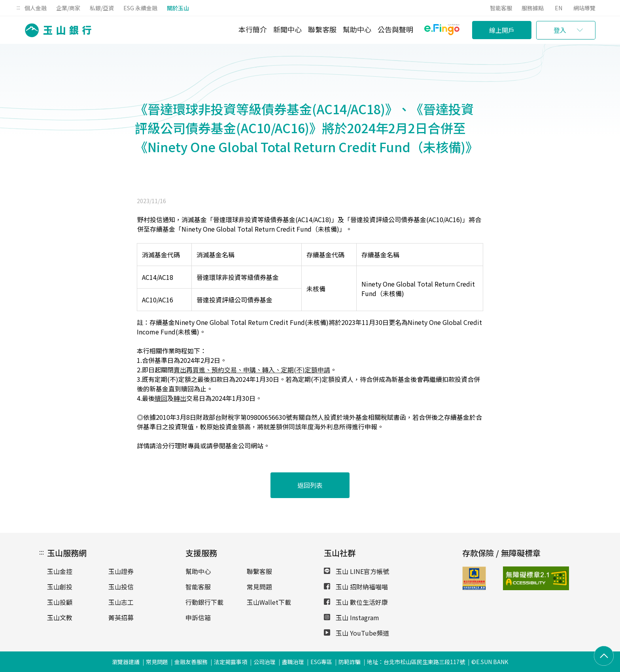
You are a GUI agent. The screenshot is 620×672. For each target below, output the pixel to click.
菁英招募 (121, 617)
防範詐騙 (350, 662)
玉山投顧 (60, 602)
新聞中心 (287, 29)
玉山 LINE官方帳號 (356, 571)
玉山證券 (121, 571)
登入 (560, 30)
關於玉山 (178, 8)
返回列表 (310, 485)
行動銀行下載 (204, 602)
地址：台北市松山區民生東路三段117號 (416, 662)
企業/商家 (68, 8)
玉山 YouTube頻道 (356, 633)
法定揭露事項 (231, 662)
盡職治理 (293, 662)
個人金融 (36, 8)
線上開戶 (502, 30)
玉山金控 (60, 571)
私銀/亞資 (102, 8)
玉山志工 (121, 602)
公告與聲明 (395, 29)
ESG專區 (321, 662)
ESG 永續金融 (140, 8)
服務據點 (533, 8)
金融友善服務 (191, 662)
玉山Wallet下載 (269, 602)
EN (559, 8)
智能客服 (501, 8)
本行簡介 (253, 29)
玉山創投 (60, 587)
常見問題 (259, 587)
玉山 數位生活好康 (356, 602)
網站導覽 (584, 8)
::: (18, 7)
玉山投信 (121, 587)
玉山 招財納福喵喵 (356, 587)
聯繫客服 (322, 29)
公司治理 (265, 662)
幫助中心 (357, 29)
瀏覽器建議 (126, 662)
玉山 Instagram (352, 617)
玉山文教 (60, 617)
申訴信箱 (198, 617)
